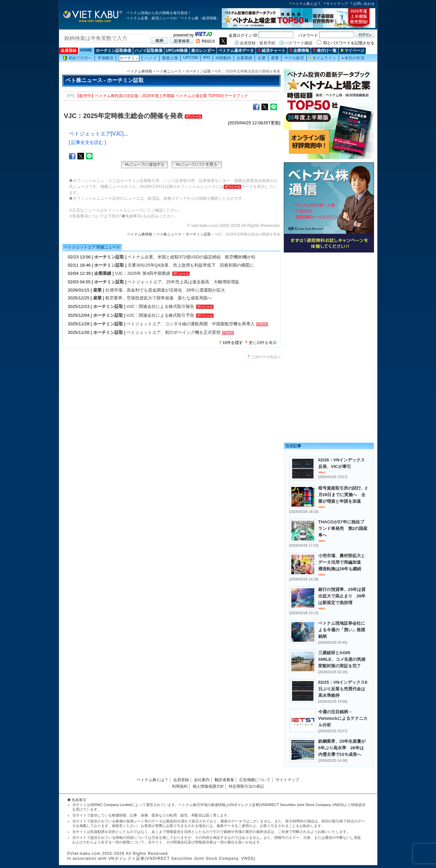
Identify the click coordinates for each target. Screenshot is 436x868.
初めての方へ (78, 58)
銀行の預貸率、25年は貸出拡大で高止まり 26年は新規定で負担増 (342, 596)
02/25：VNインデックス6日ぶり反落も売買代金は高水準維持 (343, 689)
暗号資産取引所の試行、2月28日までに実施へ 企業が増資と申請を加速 (343, 495)
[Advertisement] (329, 301)
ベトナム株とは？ (306, 4)
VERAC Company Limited (111, 805)
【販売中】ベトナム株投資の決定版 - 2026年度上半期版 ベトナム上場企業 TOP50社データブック (162, 96)
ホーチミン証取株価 (114, 50)
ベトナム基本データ (236, 50)
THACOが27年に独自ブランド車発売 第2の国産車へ (343, 528)
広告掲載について (255, 780)
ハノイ (151, 58)
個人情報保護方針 (208, 786)
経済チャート (271, 50)
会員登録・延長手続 (258, 43)
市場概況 (105, 58)
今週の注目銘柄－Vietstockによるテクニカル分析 (343, 718)
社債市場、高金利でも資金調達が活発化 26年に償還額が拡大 (165, 290)
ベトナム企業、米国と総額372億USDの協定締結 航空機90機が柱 (192, 257)
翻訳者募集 (224, 780)
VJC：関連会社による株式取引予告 (161, 315)
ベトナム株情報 (140, 71)
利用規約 (180, 786)
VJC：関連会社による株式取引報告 (161, 306)
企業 (261, 58)
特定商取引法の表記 (246, 786)
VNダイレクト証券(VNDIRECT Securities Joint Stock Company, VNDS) (286, 805)
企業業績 (244, 58)
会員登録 (69, 50)
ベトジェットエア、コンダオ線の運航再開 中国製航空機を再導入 (191, 324)
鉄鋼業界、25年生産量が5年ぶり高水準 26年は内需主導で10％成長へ (342, 748)
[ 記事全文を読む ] (88, 142)
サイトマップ (337, 4)
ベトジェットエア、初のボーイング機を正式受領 (174, 332)
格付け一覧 (325, 50)
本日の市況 (353, 58)
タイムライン (323, 58)
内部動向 (223, 58)
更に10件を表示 (263, 343)
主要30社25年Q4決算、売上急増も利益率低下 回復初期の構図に (191, 265)
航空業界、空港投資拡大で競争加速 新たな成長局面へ (159, 298)
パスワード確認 (299, 43)
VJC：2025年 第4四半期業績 (143, 273)
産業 (275, 58)
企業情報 (299, 50)
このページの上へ (266, 357)
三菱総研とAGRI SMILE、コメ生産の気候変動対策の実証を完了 (342, 659)
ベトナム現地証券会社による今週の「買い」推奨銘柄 (342, 630)
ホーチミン (129, 58)
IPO (207, 58)
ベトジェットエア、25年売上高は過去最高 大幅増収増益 (183, 282)
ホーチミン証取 (198, 71)
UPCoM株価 (177, 50)
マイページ (352, 50)
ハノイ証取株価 (149, 50)
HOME (86, 50)
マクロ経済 (294, 58)
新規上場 (170, 58)
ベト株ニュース (169, 71)
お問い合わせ (364, 4)
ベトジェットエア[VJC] (96, 134)
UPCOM (190, 58)
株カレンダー (203, 50)
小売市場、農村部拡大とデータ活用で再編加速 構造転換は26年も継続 (342, 562)
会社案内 (202, 780)
